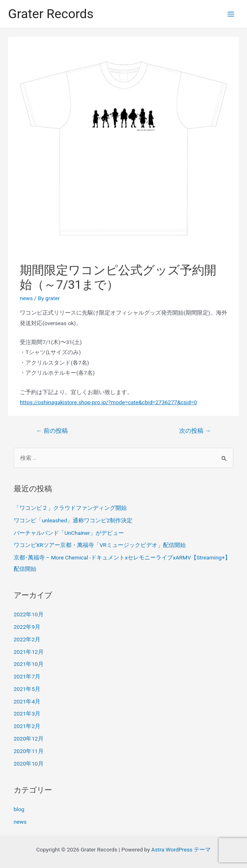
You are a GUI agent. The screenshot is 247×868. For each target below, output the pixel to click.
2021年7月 (27, 676)
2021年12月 (29, 652)
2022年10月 (29, 614)
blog (19, 809)
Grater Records (51, 14)
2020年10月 (29, 764)
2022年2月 (27, 639)
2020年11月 (29, 751)
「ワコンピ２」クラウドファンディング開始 (70, 508)
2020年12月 (29, 739)
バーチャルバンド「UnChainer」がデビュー (69, 533)
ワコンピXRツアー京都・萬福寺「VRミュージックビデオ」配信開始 (100, 545)
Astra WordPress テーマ (181, 849)
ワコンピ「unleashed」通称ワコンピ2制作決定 (73, 520)
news (26, 298)
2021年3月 (27, 714)
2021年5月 (27, 689)
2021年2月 (27, 726)
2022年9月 (27, 627)
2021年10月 (29, 664)
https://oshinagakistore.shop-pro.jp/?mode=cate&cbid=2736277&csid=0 (108, 402)
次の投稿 (195, 431)
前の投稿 (52, 431)
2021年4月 (27, 701)
